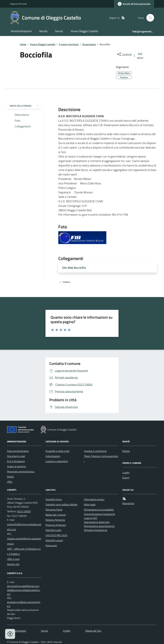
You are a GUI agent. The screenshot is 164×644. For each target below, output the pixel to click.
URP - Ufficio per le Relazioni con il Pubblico (24, 551)
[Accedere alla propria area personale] (134, 4)
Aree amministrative (18, 451)
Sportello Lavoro (54, 540)
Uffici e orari (13, 559)
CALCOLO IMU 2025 (56, 535)
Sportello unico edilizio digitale (61, 504)
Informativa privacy (94, 499)
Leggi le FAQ (91, 518)
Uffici (10, 482)
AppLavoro (51, 545)
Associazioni (89, 44)
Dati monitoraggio (16, 631)
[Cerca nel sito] (149, 18)
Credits (67, 631)
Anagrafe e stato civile (57, 451)
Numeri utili (13, 564)
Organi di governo (16, 466)
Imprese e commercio (95, 451)
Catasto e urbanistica (57, 461)
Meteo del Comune (56, 515)
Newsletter (128, 503)
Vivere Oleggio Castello (84, 31)
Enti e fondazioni (16, 461)
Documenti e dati (16, 456)
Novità (43, 31)
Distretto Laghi (53, 530)
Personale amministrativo (21, 471)
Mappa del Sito (93, 631)
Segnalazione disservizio (97, 522)
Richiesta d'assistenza (96, 530)
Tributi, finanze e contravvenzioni (101, 459)
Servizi (59, 31)
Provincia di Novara (56, 525)
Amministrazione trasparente (99, 514)
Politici (10, 477)
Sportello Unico (54, 499)
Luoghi (126, 472)
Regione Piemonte (18, 4)
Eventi (126, 478)
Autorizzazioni (53, 456)
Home (23, 44)
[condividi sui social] (124, 54)
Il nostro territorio (69, 44)
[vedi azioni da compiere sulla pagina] (138, 56)
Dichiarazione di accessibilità (99, 510)
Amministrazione (21, 31)
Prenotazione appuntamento (99, 526)
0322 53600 (24, 511)
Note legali (90, 504)
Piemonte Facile (54, 510)
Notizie (126, 451)
